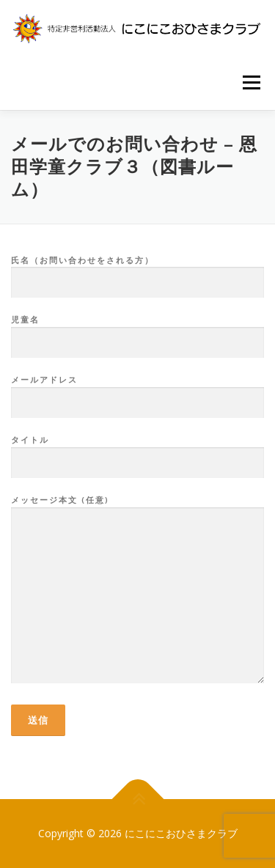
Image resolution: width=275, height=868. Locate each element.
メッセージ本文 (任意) (137, 590)
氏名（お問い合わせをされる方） (137, 272)
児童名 (137, 331)
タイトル (137, 452)
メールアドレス (137, 391)
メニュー (251, 82)
